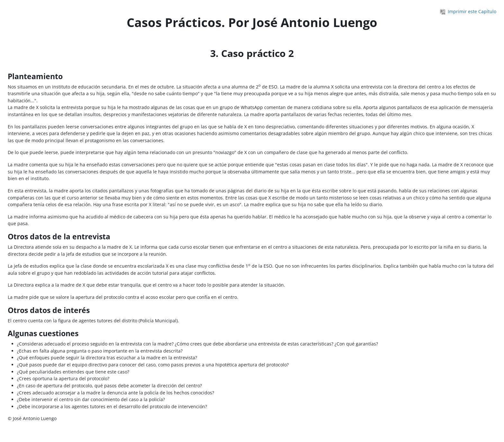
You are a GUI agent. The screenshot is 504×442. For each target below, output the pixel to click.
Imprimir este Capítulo (468, 11)
